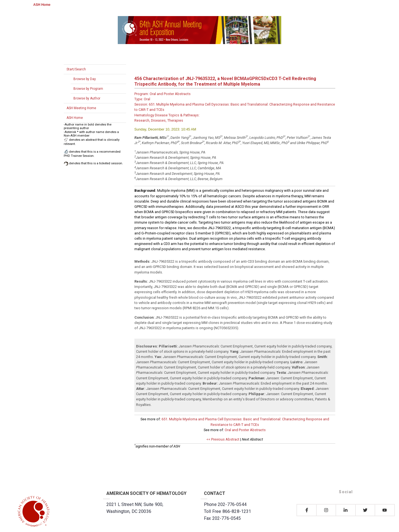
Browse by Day (85, 79)
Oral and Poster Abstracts (245, 430)
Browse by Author (87, 98)
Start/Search (76, 69)
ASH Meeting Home (81, 108)
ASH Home (42, 5)
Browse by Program (88, 89)
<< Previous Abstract (223, 439)
